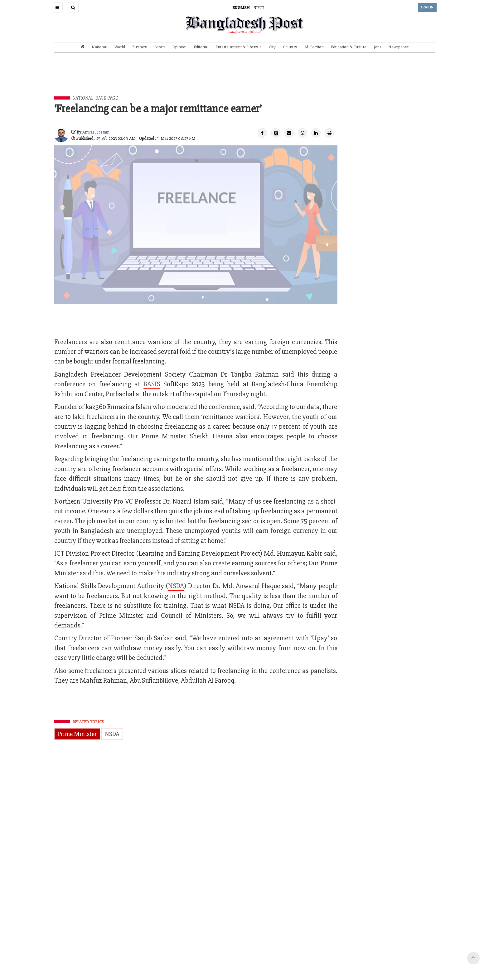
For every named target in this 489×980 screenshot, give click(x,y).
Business (140, 47)
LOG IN (427, 7)
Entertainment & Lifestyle (239, 47)
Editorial (201, 47)
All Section (314, 47)
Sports (160, 47)
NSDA (176, 586)
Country (290, 47)
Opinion (179, 47)
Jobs (377, 47)
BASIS (152, 384)
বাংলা (259, 8)
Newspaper (398, 47)
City (272, 47)
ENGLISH (241, 8)
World (120, 47)
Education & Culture (349, 47)
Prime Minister (77, 734)
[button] (57, 7)
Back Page (107, 98)
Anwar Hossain (96, 132)
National (99, 47)
